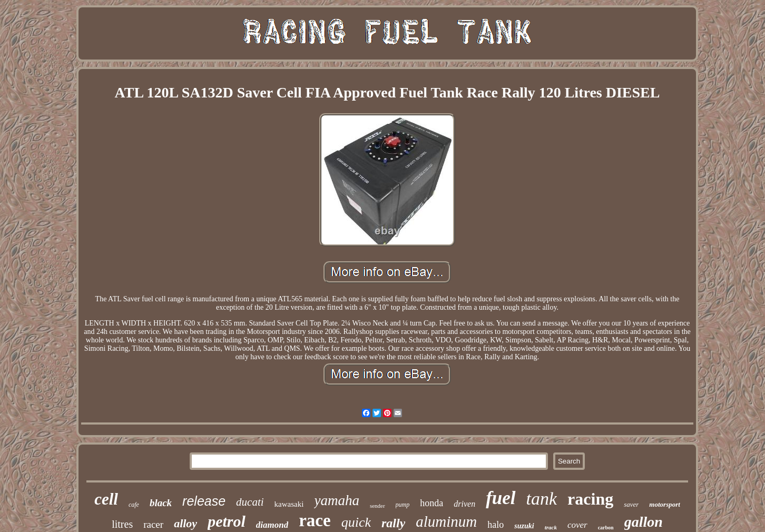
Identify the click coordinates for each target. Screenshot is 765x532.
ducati (250, 502)
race (315, 520)
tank (542, 499)
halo (496, 525)
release (204, 501)
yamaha (336, 500)
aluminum (446, 521)
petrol (227, 521)
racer (153, 524)
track (551, 527)
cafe (134, 505)
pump (403, 505)
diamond (272, 525)
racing (590, 499)
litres (122, 524)
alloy (185, 523)
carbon (606, 528)
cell (106, 499)
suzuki (524, 526)
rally (393, 523)
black (161, 503)
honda (431, 503)
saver (631, 504)
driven (464, 504)
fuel (501, 498)
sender (377, 506)
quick (356, 522)
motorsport (665, 504)
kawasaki (289, 504)
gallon (644, 522)
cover (577, 525)
